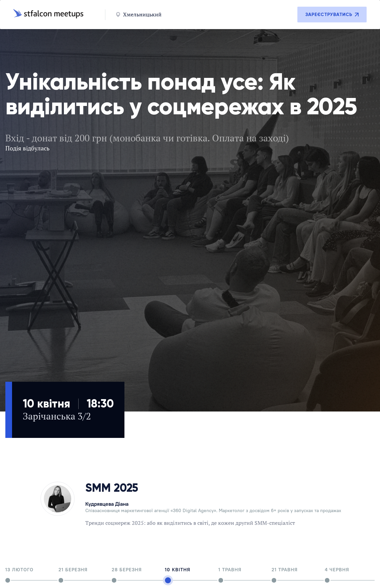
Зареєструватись (332, 15)
